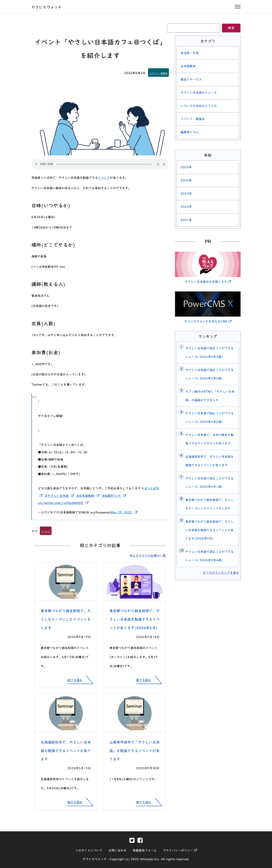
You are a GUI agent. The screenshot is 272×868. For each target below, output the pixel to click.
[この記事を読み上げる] (100, 164)
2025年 (186, 167)
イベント (104, 178)
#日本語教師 (89, 496)
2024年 (186, 180)
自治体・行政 (190, 53)
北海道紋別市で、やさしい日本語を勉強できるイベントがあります (66, 751)
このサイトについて (89, 850)
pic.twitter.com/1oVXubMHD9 (64, 503)
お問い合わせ (117, 850)
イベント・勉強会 (158, 73)
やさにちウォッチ (46, 7)
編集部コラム (190, 132)
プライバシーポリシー (180, 850)
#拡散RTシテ (115, 496)
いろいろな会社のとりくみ (199, 106)
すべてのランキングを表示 (221, 573)
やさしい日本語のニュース (199, 93)
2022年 (186, 207)
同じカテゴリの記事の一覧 (148, 555)
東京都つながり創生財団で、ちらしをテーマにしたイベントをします (66, 619)
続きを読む (75, 680)
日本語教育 (188, 66)
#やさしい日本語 (61, 496)
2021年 (186, 220)
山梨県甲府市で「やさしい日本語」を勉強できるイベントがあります (134, 751)
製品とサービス (191, 79)
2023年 (186, 194)
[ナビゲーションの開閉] (238, 7)
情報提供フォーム (145, 850)
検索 (231, 28)
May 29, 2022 (125, 512)
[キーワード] (193, 28)
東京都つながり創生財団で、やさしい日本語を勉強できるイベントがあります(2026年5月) (134, 619)
